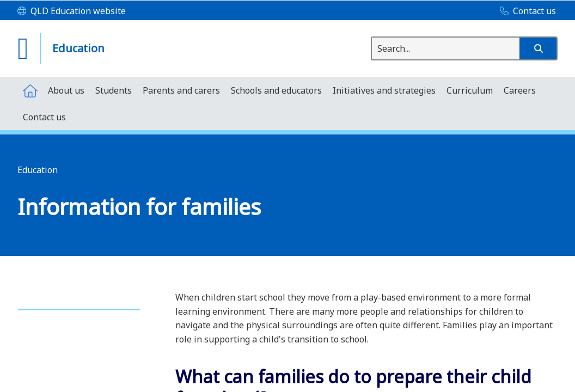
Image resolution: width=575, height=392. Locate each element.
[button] (538, 48)
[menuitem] (30, 90)
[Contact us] (525, 11)
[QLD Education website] (72, 11)
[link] (79, 305)
